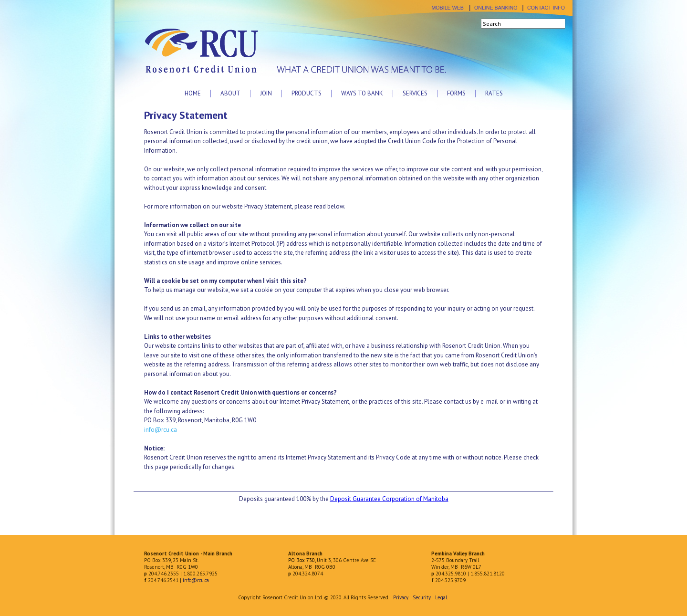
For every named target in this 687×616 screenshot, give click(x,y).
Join (266, 93)
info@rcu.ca (161, 430)
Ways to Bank (362, 93)
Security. (422, 597)
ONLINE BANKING (496, 8)
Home (193, 93)
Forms (456, 93)
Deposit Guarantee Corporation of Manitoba (389, 499)
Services (415, 93)
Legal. (441, 597)
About (230, 93)
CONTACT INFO (546, 8)
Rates (494, 93)
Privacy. (401, 597)
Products (307, 93)
